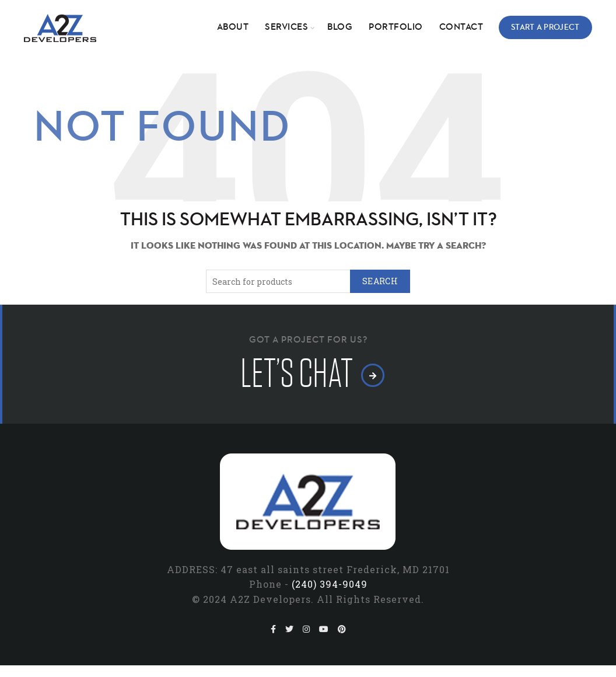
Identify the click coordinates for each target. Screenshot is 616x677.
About (233, 27)
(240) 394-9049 (330, 584)
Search (380, 281)
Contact (461, 27)
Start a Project (545, 27)
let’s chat (308, 374)
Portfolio (396, 27)
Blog (340, 27)
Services (286, 27)
